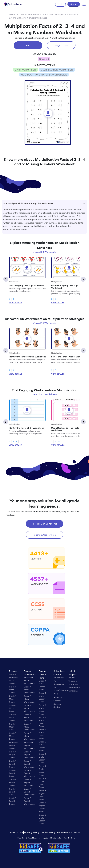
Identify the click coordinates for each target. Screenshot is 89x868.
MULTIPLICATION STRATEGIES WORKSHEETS (44, 75)
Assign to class (61, 45)
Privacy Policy (32, 832)
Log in (60, 4)
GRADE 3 (44, 59)
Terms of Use (16, 832)
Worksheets (26, 14)
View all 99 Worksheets (45, 323)
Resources (14, 14)
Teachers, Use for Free (45, 535)
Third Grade (47, 14)
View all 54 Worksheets (45, 252)
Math (37, 14)
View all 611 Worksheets (45, 394)
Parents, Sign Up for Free (44, 524)
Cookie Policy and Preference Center (60, 832)
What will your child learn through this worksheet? (44, 203)
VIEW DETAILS (16, 303)
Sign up (74, 4)
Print (28, 45)
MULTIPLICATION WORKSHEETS (57, 70)
